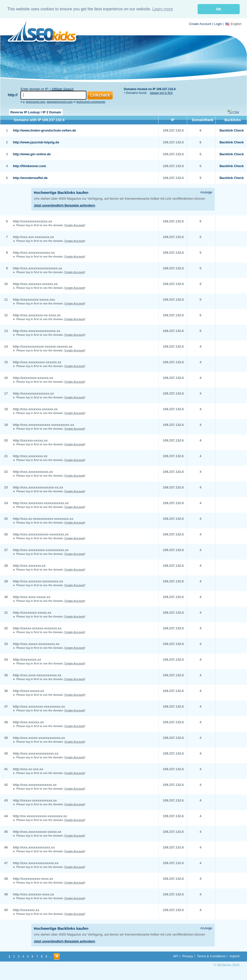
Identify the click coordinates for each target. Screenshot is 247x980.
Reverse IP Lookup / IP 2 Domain (36, 112)
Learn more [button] (163, 9)
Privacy (188, 956)
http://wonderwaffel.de (30, 178)
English (233, 24)
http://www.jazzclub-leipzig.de (36, 142)
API (176, 956)
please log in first (161, 93)
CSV (236, 112)
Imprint (234, 956)
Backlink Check (232, 130)
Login (218, 24)
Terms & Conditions (211, 956)
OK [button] (219, 9)
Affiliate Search (63, 89)
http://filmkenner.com (29, 166)
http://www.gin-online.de (32, 154)
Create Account (200, 24)
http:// (13, 95)
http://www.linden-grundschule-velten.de (44, 130)
